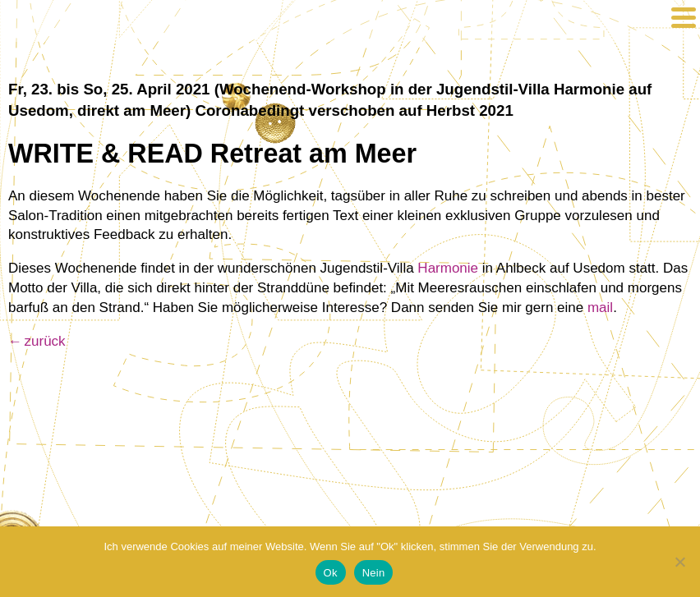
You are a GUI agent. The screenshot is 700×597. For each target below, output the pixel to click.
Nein (374, 573)
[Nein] (679, 562)
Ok (331, 573)
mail (600, 308)
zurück (45, 341)
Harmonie (448, 268)
